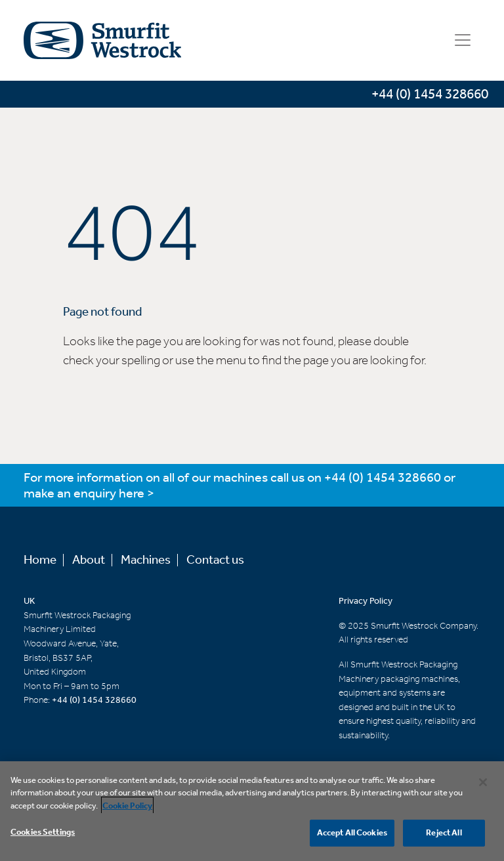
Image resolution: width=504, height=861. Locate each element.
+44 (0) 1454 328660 (383, 478)
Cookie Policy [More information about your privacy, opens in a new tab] (127, 809)
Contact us (215, 560)
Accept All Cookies (352, 836)
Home (40, 560)
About (89, 560)
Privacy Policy (366, 601)
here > (136, 494)
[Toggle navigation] (463, 40)
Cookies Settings (43, 836)
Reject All (444, 836)
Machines (146, 560)
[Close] (483, 786)
